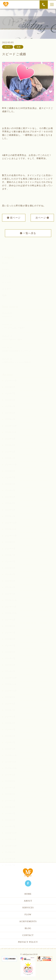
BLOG (28, 928)
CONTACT (28, 935)
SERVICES (28, 908)
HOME (28, 894)
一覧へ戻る (28, 234)
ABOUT (28, 901)
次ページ (42, 218)
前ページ (14, 218)
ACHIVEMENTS (28, 921)
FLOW (28, 915)
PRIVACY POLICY (28, 942)
